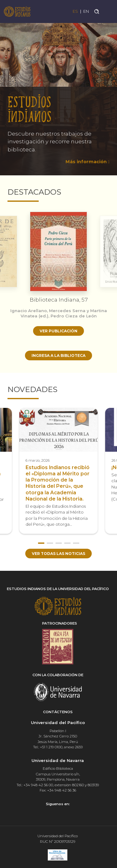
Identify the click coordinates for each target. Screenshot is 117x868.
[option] (58, 96)
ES (75, 11)
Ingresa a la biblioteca (58, 356)
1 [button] (41, 543)
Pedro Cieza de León (74, 316)
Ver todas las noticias (58, 554)
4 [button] (67, 543)
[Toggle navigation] (108, 11)
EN (86, 11)
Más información (86, 162)
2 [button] (50, 543)
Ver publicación (58, 331)
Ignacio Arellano (29, 311)
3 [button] (59, 543)
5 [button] (76, 543)
